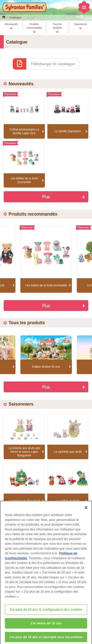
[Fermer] (86, 511)
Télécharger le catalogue (53, 64)
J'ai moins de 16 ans (46, 626)
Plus (46, 196)
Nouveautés (11, 24)
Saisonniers (80, 24)
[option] (46, 260)
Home (4, 16)
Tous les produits (57, 26)
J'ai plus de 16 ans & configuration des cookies (46, 612)
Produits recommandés (34, 26)
